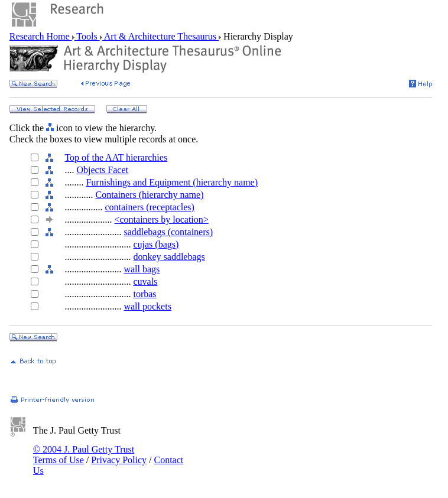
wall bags (142, 269)
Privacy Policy (119, 460)
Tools (87, 36)
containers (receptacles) (149, 207)
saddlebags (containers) (168, 232)
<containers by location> (161, 219)
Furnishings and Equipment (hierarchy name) (172, 182)
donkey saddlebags (169, 257)
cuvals (145, 281)
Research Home (41, 36)
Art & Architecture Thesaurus (160, 36)
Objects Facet (102, 170)
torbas (145, 294)
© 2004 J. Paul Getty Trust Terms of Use (84, 455)
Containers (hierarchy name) (149, 195)
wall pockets (147, 306)
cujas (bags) (156, 244)
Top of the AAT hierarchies (116, 157)
